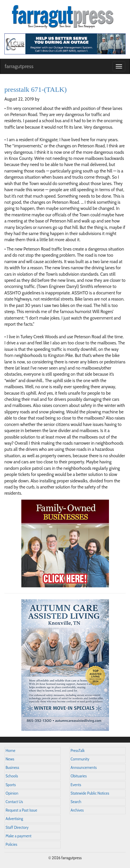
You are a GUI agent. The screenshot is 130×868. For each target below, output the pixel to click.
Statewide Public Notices (90, 793)
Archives (77, 810)
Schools (12, 776)
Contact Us (14, 802)
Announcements (84, 768)
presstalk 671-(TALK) (35, 89)
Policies (11, 844)
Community (80, 759)
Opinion (12, 793)
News (10, 759)
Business (12, 768)
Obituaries (79, 776)
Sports (11, 785)
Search (76, 802)
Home (11, 751)
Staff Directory (17, 828)
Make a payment (19, 836)
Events (76, 785)
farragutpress (19, 66)
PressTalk (78, 751)
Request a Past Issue (21, 810)
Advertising (14, 819)
